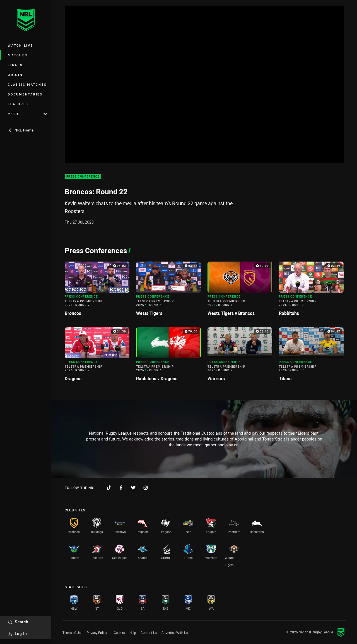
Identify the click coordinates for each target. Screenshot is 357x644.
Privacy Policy (97, 633)
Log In (17, 634)
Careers (119, 633)
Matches (18, 55)
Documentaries (25, 94)
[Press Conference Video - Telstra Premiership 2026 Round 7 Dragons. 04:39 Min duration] (97, 356)
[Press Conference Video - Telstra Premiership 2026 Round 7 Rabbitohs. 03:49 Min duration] (311, 291)
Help (133, 633)
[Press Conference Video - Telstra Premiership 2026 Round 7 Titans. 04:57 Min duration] (311, 356)
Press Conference (83, 177)
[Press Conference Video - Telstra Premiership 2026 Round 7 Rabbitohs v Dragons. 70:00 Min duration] (168, 356)
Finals (15, 65)
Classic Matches (27, 84)
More (27, 114)
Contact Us (149, 633)
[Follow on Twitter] (133, 488)
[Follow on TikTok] (109, 488)
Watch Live (20, 45)
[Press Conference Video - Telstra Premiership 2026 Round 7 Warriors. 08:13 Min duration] (240, 356)
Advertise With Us (175, 633)
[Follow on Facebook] (121, 488)
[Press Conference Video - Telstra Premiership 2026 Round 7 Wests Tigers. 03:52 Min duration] (168, 291)
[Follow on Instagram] (146, 488)
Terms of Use (72, 633)
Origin (15, 75)
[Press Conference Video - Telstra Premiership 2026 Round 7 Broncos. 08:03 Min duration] (97, 291)
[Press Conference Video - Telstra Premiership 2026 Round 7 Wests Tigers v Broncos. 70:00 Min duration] (240, 291)
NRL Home (21, 130)
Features (18, 104)
